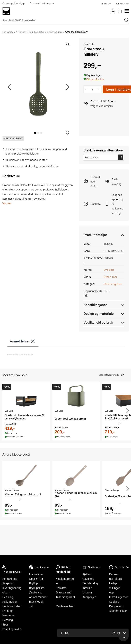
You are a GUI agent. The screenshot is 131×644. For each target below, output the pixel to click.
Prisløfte (96, 204)
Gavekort (88, 579)
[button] (68, 133)
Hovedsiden (9, 32)
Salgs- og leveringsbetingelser (12, 588)
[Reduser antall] (87, 89)
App (111, 592)
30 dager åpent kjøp (13, 3)
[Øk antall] (98, 89)
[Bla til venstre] (9, 87)
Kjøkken (22, 32)
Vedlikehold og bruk (98, 322)
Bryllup (33, 583)
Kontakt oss (10, 579)
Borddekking (90, 583)
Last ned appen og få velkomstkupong (117, 204)
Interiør (87, 588)
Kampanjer (89, 597)
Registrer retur (12, 606)
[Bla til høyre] (67, 87)
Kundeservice (122, 4)
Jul (31, 606)
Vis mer (7, 203)
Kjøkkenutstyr (37, 32)
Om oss (114, 574)
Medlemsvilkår (65, 606)
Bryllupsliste (37, 588)
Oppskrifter (36, 579)
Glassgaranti (64, 592)
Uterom (87, 592)
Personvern (116, 606)
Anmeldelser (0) (23, 341)
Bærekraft (116, 579)
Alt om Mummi (38, 597)
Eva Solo (89, 44)
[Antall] (92, 89)
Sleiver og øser (55, 32)
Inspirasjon (36, 574)
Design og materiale (99, 314)
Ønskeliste (36, 592)
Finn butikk (106, 4)
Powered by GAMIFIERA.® (20, 354)
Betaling (8, 620)
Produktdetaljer (95, 235)
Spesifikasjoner (95, 305)
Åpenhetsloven (118, 611)
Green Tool (110, 277)
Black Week (36, 602)
